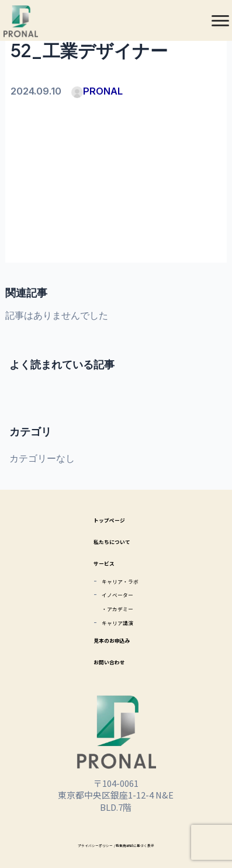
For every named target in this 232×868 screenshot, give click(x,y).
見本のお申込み (112, 639)
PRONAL (97, 91)
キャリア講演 (116, 621)
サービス (99, 562)
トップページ (108, 519)
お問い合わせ (108, 660)
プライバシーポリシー (81, 845)
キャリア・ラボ (120, 580)
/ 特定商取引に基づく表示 (146, 845)
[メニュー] (220, 20)
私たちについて (112, 540)
